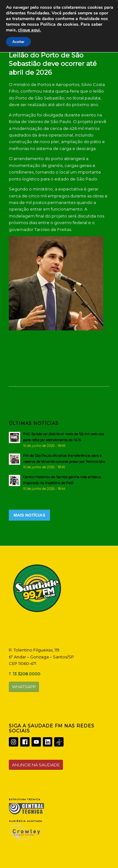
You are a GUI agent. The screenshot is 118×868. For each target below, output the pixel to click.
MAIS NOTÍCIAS (29, 515)
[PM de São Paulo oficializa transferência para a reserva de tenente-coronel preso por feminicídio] (59, 461)
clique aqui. (73, 30)
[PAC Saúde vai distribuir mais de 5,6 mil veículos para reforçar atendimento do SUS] (59, 440)
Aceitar (19, 42)
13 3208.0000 (27, 674)
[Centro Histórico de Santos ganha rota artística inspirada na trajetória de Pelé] (59, 483)
